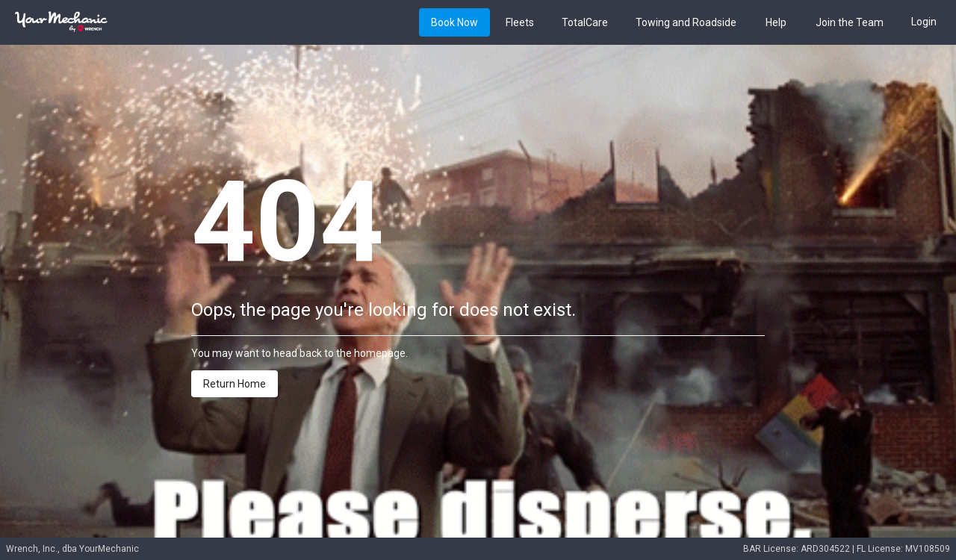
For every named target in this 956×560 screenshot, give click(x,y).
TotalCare (585, 23)
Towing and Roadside (686, 23)
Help (776, 23)
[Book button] (454, 22)
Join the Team (850, 23)
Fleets (520, 23)
